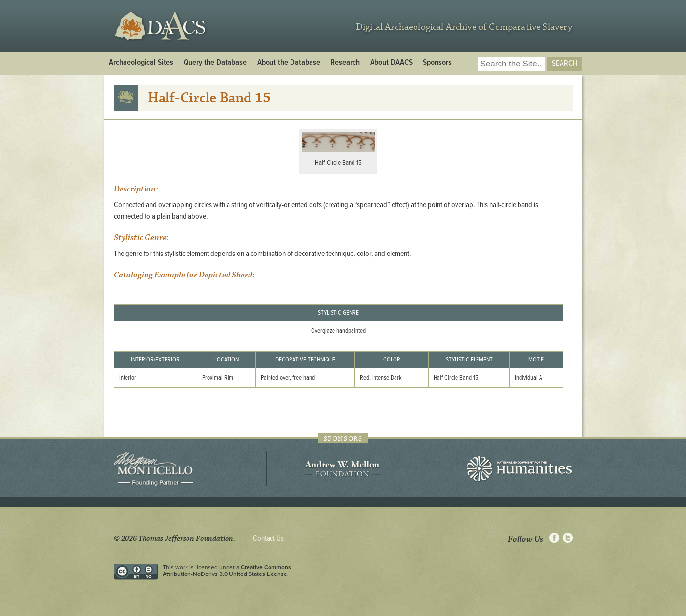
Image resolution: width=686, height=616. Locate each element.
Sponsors (437, 63)
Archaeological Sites (141, 63)
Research (345, 63)
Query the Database (215, 63)
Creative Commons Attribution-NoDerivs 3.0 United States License (227, 571)
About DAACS (391, 63)
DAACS (161, 26)
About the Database (289, 63)
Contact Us (268, 539)
